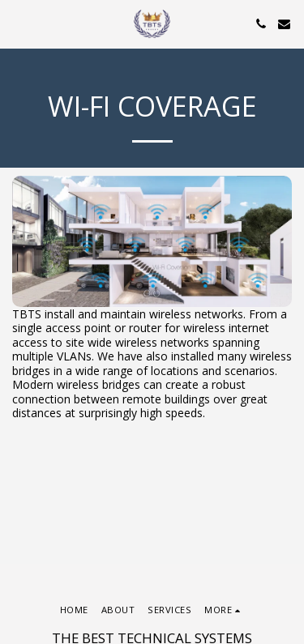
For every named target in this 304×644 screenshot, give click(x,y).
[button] (18, 23)
